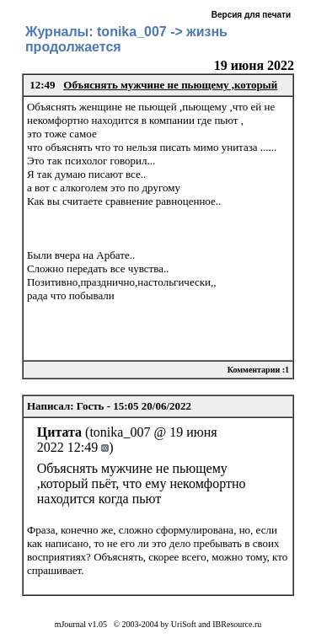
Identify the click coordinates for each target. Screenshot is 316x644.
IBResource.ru (237, 624)
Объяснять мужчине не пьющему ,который (170, 85)
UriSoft (184, 624)
